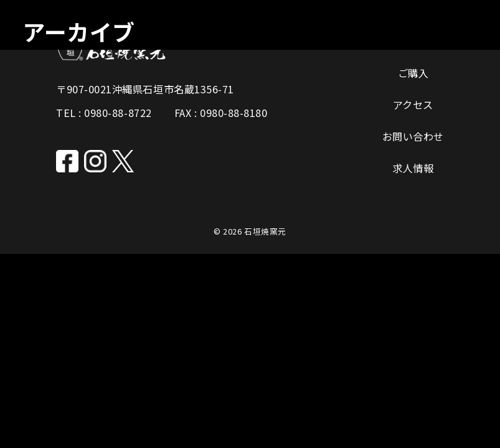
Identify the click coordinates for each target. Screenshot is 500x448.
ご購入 (413, 73)
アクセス (413, 105)
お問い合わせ (413, 136)
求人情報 (413, 168)
